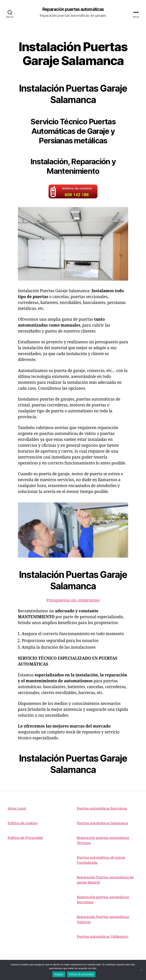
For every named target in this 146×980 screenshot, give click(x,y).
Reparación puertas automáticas (73, 10)
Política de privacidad (81, 974)
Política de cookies (22, 824)
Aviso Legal (17, 809)
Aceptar (59, 974)
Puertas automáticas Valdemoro (103, 937)
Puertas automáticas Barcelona (102, 809)
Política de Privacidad (25, 838)
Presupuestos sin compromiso (73, 600)
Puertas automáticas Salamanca (103, 824)
